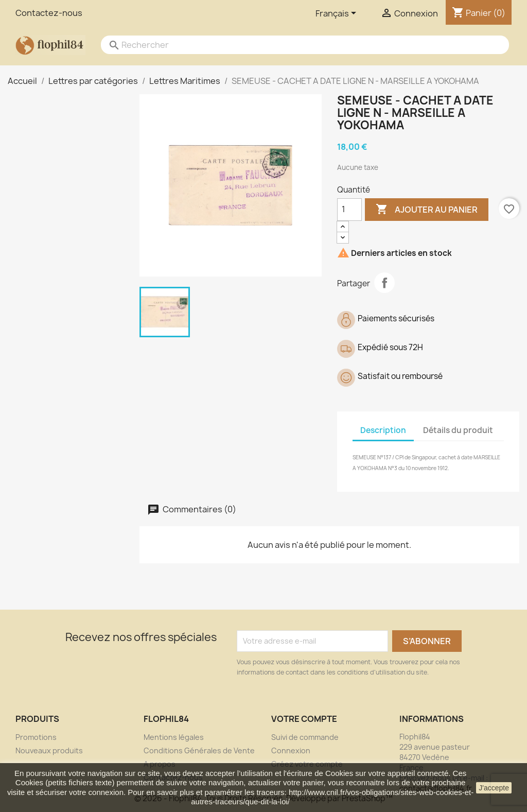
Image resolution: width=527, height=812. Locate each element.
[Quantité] (349, 210)
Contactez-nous (49, 13)
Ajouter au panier (427, 210)
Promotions (36, 737)
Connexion (291, 750)
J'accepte (494, 788)
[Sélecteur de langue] (338, 14)
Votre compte (304, 719)
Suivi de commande (305, 737)
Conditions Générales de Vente (199, 750)
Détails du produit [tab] (458, 430)
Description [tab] (383, 430)
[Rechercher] (295, 45)
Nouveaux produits (49, 750)
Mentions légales (174, 737)
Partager (384, 283)
